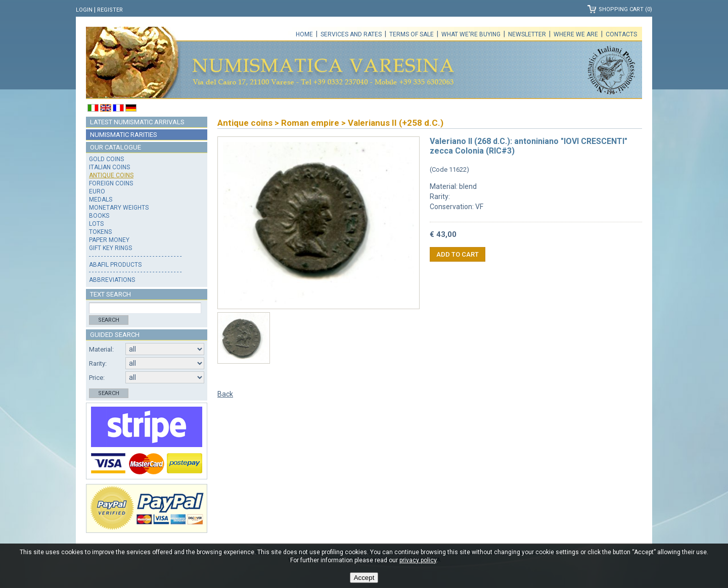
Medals (101, 200)
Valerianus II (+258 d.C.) (396, 123)
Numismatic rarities (124, 135)
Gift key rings (110, 248)
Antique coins (111, 175)
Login (84, 10)
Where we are (576, 34)
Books (99, 216)
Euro (97, 191)
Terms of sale (412, 34)
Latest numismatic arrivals (137, 122)
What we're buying (471, 34)
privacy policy (418, 560)
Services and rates (351, 34)
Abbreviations (112, 280)
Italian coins (109, 167)
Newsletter (527, 34)
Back (225, 394)
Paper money (109, 240)
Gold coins (106, 159)
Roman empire (310, 123)
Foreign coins (111, 183)
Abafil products (115, 265)
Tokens (100, 232)
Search (109, 320)
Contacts (621, 34)
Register (110, 10)
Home (304, 34)
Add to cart (458, 254)
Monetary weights (119, 208)
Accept (364, 578)
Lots (96, 224)
